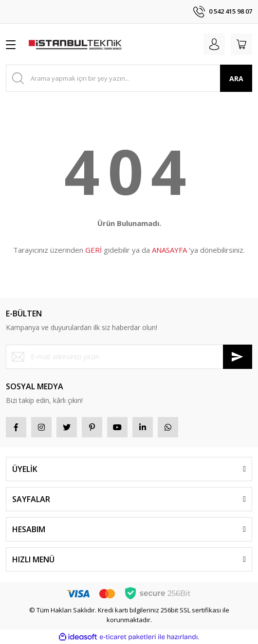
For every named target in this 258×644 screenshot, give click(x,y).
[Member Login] (214, 44)
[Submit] (238, 357)
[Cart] (241, 44)
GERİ (93, 250)
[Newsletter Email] (129, 357)
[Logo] (75, 44)
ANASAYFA (169, 250)
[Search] (129, 78)
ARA (236, 78)
